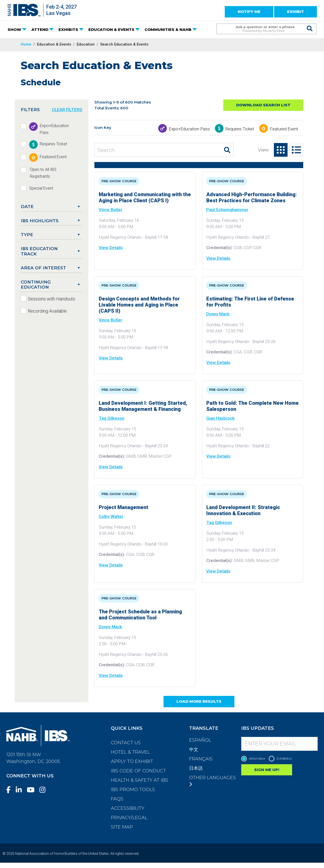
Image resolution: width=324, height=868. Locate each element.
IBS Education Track (39, 251)
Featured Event (284, 129)
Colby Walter (111, 516)
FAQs (117, 799)
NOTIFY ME (249, 12)
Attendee (255, 759)
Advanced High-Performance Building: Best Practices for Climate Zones (252, 197)
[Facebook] (11, 790)
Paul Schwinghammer (227, 210)
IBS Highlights (40, 221)
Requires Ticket (240, 129)
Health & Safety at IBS (139, 780)
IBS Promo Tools (133, 790)
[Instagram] (45, 790)
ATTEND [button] (40, 29)
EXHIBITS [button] (68, 29)
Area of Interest (43, 268)
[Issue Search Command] (310, 24)
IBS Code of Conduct (138, 771)
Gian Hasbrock (220, 418)
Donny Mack (218, 314)
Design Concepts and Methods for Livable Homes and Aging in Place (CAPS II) (139, 305)
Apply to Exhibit (132, 761)
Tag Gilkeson (112, 418)
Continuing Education (36, 285)
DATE (27, 207)
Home (26, 44)
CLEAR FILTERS (67, 110)
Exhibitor (282, 759)
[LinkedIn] (21, 790)
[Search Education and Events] (158, 150)
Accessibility (128, 808)
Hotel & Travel (130, 752)
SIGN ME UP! (267, 770)
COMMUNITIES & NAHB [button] (168, 29)
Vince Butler (110, 210)
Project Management (124, 507)
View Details (111, 248)
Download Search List (263, 105)
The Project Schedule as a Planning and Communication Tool (140, 615)
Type (27, 235)
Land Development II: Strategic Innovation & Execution (243, 510)
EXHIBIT (296, 12)
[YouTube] (33, 790)
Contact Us (126, 743)
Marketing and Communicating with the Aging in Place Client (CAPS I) (145, 197)
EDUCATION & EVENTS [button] (111, 29)
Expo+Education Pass (189, 129)
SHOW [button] (14, 29)
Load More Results (199, 701)
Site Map (122, 827)
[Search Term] (261, 29)
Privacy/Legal (129, 818)
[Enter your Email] (279, 744)
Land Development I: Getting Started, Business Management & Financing (143, 406)
